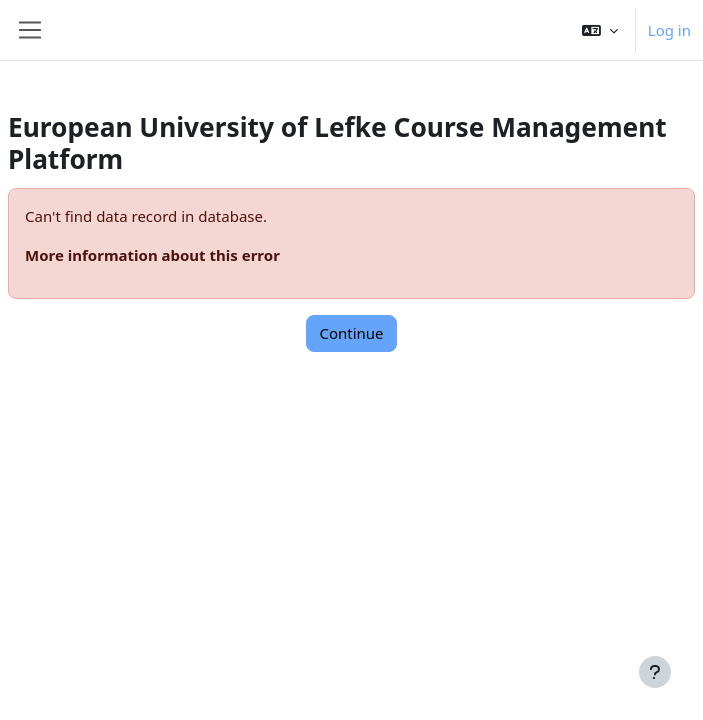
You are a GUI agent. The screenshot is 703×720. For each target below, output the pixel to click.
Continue (351, 333)
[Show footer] (655, 672)
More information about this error (152, 255)
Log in (669, 30)
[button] (600, 30)
